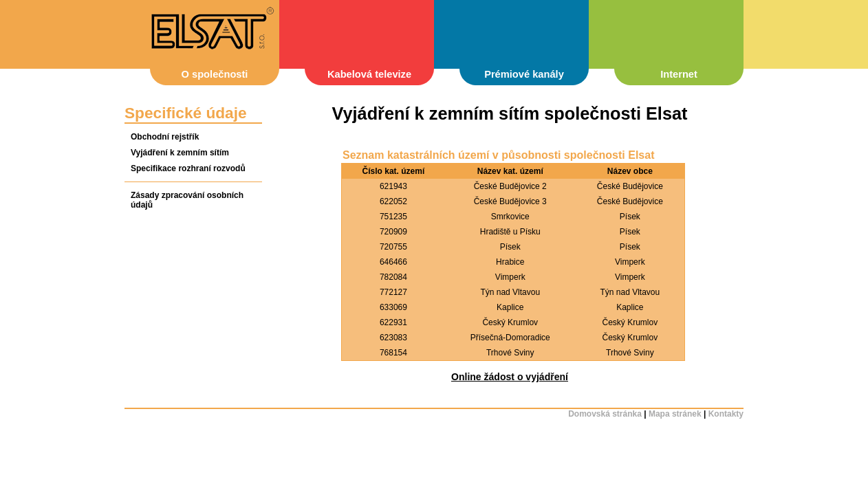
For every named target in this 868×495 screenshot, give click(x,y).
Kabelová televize (369, 74)
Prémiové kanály (524, 74)
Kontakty (726, 414)
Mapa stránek (675, 414)
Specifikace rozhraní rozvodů (188, 168)
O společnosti (215, 74)
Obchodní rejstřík (165, 137)
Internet (679, 74)
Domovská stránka (605, 414)
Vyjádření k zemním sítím (180, 153)
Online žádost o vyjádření (510, 377)
